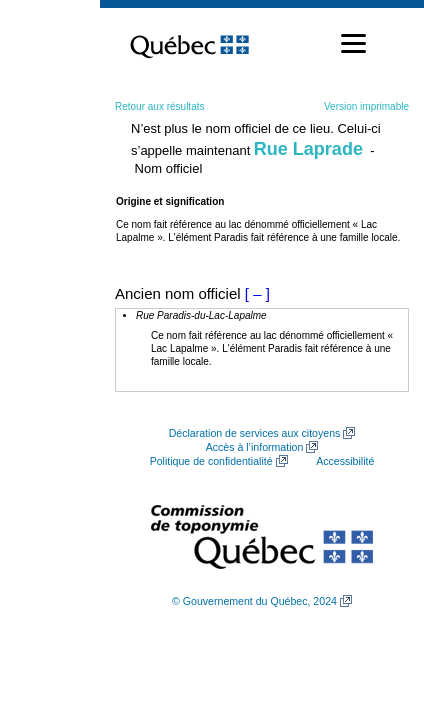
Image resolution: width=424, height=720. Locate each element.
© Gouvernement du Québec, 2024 (254, 601)
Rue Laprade (308, 149)
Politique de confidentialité (211, 461)
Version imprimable (366, 106)
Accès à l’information (255, 447)
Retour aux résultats (160, 106)
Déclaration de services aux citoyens (255, 433)
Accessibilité (345, 461)
